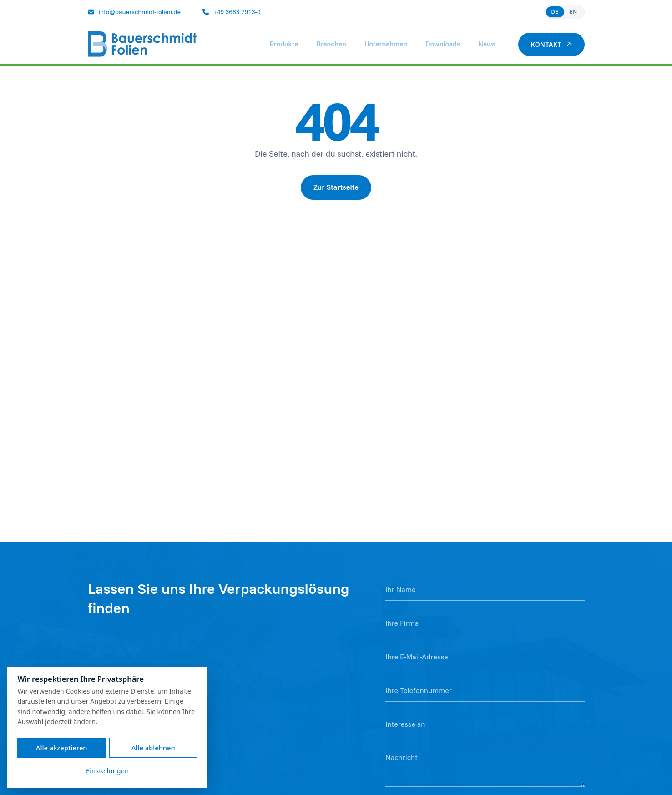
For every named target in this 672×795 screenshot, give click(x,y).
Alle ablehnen (153, 748)
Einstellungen (107, 770)
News (487, 44)
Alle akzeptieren (62, 748)
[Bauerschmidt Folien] (143, 44)
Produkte (284, 44)
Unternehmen (386, 44)
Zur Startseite (336, 187)
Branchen (331, 44)
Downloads (443, 44)
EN (573, 12)
